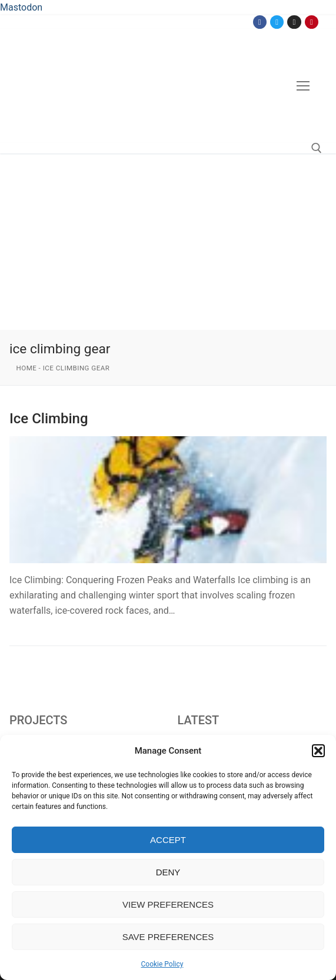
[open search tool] (317, 148)
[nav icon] (303, 86)
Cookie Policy (162, 964)
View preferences (168, 904)
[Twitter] (277, 22)
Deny (168, 872)
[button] (318, 751)
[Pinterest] (312, 22)
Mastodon (21, 7)
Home (27, 368)
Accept (168, 840)
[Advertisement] (168, 242)
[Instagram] (294, 22)
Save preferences (168, 937)
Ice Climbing (49, 419)
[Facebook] (260, 22)
